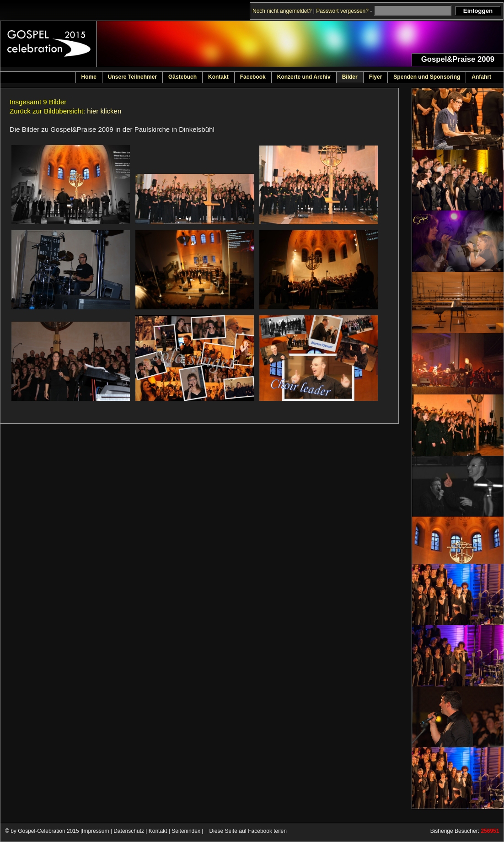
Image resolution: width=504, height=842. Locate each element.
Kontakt (158, 831)
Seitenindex (186, 831)
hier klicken (104, 111)
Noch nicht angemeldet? (282, 11)
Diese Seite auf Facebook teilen (248, 831)
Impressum (95, 831)
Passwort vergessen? (342, 11)
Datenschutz (129, 831)
